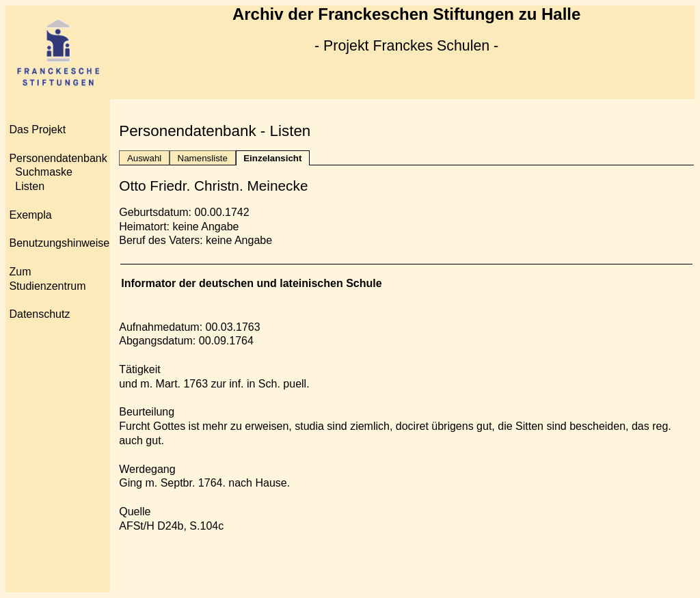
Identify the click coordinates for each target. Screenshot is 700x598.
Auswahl (144, 158)
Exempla (30, 215)
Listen (30, 186)
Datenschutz (39, 314)
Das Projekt (37, 130)
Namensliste (203, 158)
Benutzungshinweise (59, 243)
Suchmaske (44, 172)
